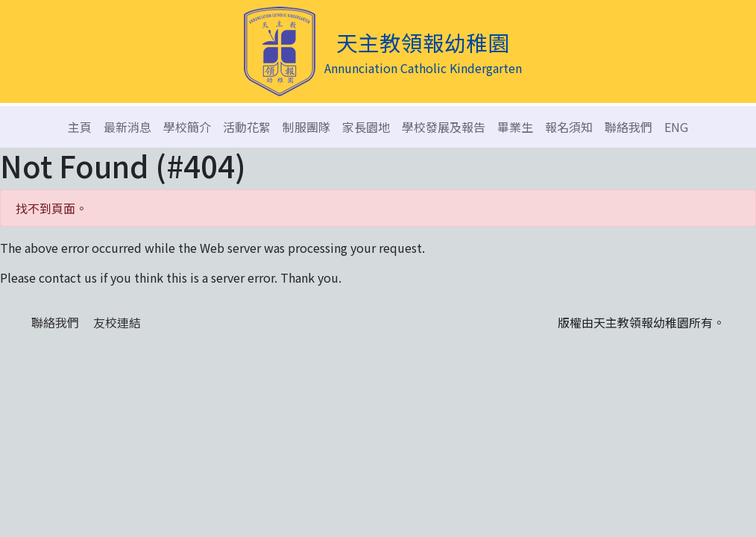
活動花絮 (247, 127)
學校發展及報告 (444, 127)
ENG (676, 127)
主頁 (80, 127)
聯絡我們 (629, 127)
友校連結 (117, 322)
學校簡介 (187, 127)
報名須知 (569, 127)
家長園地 (366, 127)
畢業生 (515, 127)
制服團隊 (306, 127)
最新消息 (127, 127)
